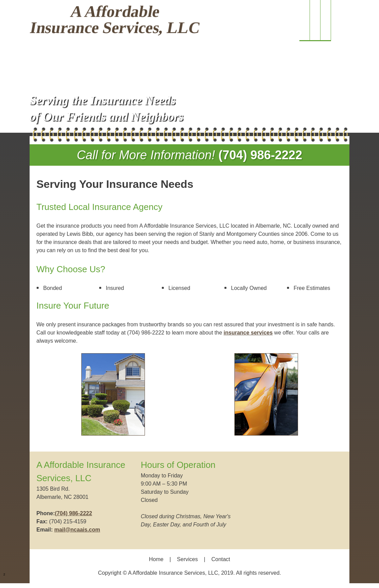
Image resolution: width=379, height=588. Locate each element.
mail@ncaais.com (77, 530)
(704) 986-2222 (260, 155)
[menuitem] (305, 21)
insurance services (248, 333)
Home (156, 559)
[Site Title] (115, 21)
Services (187, 559)
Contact (221, 559)
